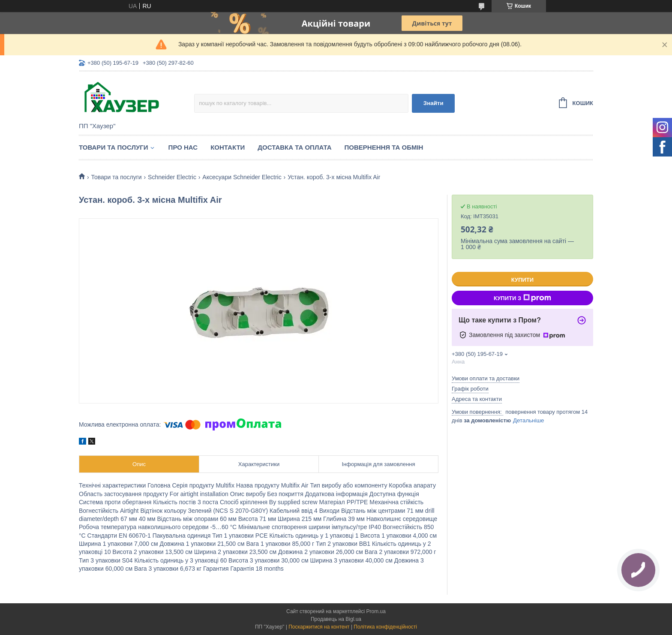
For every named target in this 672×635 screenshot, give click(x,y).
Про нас (183, 147)
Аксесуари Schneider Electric (242, 177)
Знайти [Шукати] (433, 103)
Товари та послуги (114, 147)
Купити (522, 280)
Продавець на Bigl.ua (336, 619)
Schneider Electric (172, 177)
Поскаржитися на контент (319, 627)
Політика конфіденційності (385, 627)
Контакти (228, 147)
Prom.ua (376, 611)
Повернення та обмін (384, 147)
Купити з (522, 298)
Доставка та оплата (294, 147)
